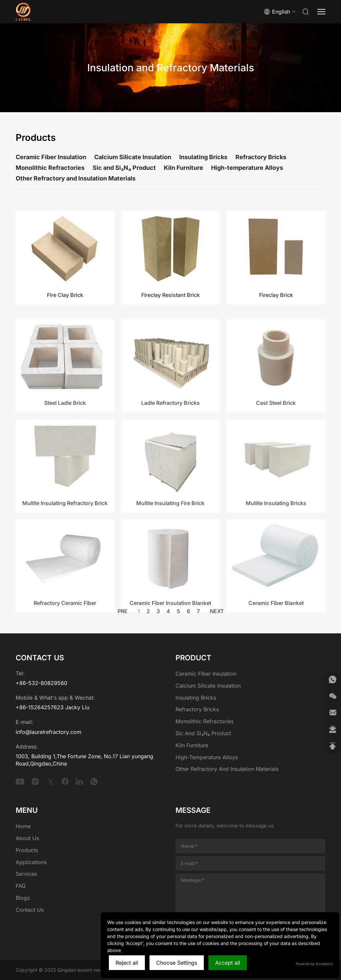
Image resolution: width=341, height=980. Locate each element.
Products (27, 850)
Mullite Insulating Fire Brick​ (170, 552)
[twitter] (51, 782)
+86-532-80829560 (41, 683)
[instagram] (35, 782)
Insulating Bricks (203, 157)
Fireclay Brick (276, 335)
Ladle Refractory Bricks (170, 452)
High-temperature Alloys (247, 168)
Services (26, 874)
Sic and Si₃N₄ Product (124, 168)
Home (23, 826)
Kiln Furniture (183, 168)
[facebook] (65, 782)
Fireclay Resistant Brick (170, 335)
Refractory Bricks (261, 157)
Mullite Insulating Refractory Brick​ (65, 552)
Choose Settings (177, 963)
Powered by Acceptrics (314, 964)
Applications (31, 862)
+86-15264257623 (40, 707)
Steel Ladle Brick (65, 452)
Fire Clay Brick (65, 335)
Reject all (127, 963)
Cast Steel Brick (276, 452)
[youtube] (20, 782)
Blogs (23, 898)
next (217, 615)
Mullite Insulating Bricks (276, 552)
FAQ (21, 886)
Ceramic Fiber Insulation (51, 157)
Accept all (228, 963)
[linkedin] (79, 782)
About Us (27, 838)
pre (123, 615)
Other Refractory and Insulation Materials (76, 178)
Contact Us (30, 910)
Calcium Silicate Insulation (133, 157)
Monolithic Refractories (50, 168)
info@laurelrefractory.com (48, 732)
